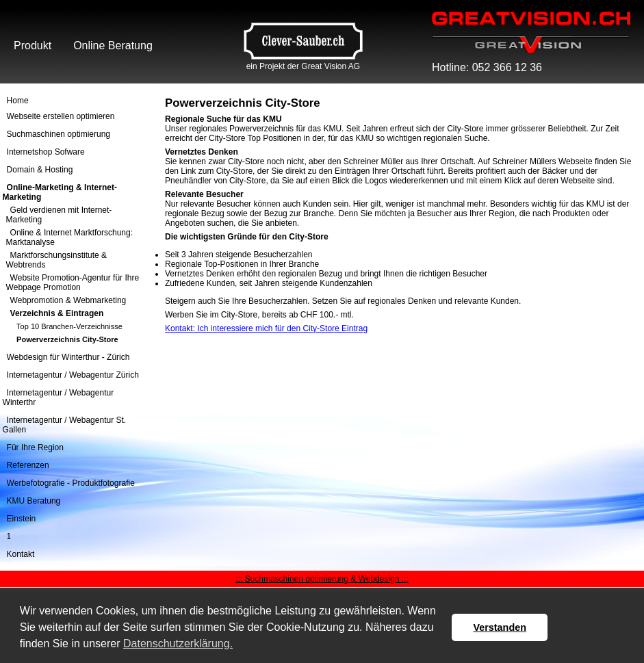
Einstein (22, 519)
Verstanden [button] (500, 627)
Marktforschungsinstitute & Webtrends (56, 260)
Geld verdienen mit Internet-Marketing (59, 215)
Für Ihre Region (35, 447)
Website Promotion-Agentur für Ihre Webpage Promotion (73, 283)
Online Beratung (113, 45)
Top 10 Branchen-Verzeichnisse (69, 326)
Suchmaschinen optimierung (59, 134)
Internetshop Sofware (46, 152)
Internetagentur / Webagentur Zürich (73, 375)
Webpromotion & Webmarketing (68, 300)
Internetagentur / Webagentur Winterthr (59, 398)
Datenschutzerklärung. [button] (178, 643)
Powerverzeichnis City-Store (67, 339)
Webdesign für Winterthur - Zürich (68, 357)
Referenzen (28, 465)
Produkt (33, 45)
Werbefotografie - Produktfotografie (71, 483)
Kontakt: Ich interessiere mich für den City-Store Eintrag (266, 328)
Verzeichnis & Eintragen (57, 313)
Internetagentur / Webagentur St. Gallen (65, 425)
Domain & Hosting (40, 170)
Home (18, 101)
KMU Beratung (34, 501)
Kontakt (21, 554)
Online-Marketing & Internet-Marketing (60, 192)
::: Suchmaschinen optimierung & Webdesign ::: (322, 579)
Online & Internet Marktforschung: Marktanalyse (69, 237)
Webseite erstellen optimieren (61, 116)
